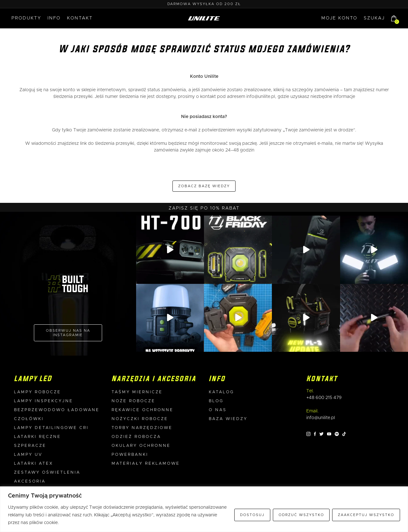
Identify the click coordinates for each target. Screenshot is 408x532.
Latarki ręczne (37, 437)
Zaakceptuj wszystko (366, 515)
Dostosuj (252, 515)
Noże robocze (133, 401)
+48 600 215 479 (324, 398)
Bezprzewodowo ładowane (57, 410)
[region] (204, 509)
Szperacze (30, 446)
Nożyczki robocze (140, 419)
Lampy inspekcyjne (44, 401)
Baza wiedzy (228, 419)
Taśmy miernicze (137, 392)
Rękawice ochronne (142, 410)
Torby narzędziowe (142, 428)
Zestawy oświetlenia (47, 473)
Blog (216, 401)
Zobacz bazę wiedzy (204, 186)
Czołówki (29, 419)
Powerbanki (130, 455)
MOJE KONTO (339, 18)
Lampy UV (28, 455)
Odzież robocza (136, 437)
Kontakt (80, 18)
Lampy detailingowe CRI (51, 428)
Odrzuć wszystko (301, 515)
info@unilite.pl (261, 97)
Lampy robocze (37, 392)
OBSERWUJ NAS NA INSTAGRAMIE (68, 333)
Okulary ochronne (141, 446)
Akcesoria (30, 481)
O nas (218, 410)
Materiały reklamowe (146, 464)
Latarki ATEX (34, 464)
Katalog (221, 392)
